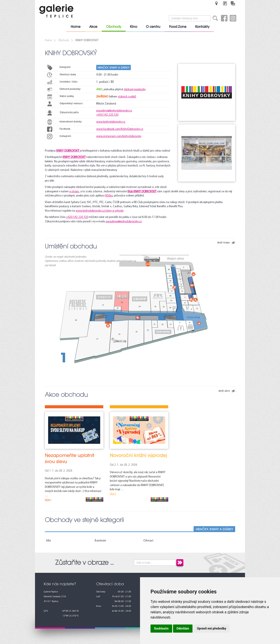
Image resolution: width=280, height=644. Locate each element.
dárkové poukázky (135, 89)
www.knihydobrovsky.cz (111, 122)
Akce (93, 27)
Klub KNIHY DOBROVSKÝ (142, 192)
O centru (153, 27)
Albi (48, 541)
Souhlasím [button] (161, 628)
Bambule (100, 541)
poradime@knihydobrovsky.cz (114, 111)
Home (76, 27)
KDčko (109, 196)
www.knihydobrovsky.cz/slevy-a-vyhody (100, 211)
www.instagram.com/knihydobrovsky (119, 136)
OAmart (148, 541)
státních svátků (127, 97)
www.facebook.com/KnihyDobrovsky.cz (120, 129)
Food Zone (178, 27)
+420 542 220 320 (107, 115)
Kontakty (202, 27)
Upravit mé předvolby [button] (211, 628)
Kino (134, 27)
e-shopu (74, 192)
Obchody (114, 27)
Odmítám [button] (183, 628)
